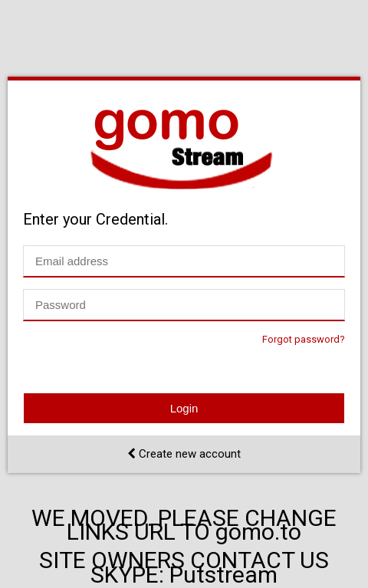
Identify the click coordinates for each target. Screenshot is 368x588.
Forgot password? (304, 339)
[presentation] (140, 363)
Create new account (184, 454)
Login (184, 408)
